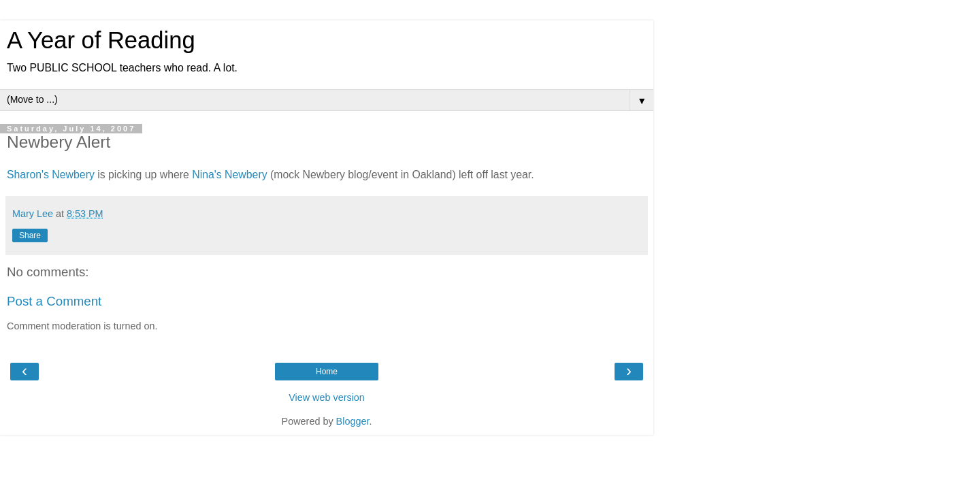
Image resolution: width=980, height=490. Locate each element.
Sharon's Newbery (51, 175)
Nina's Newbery (229, 175)
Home (327, 372)
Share (30, 235)
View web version (327, 397)
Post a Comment (54, 301)
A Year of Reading (101, 40)
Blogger (353, 421)
